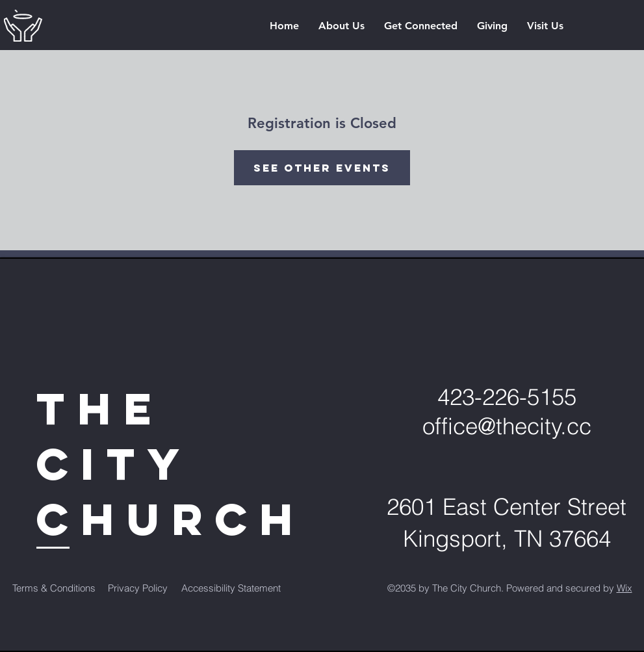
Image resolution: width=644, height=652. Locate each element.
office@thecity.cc (507, 426)
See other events (322, 168)
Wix (625, 588)
